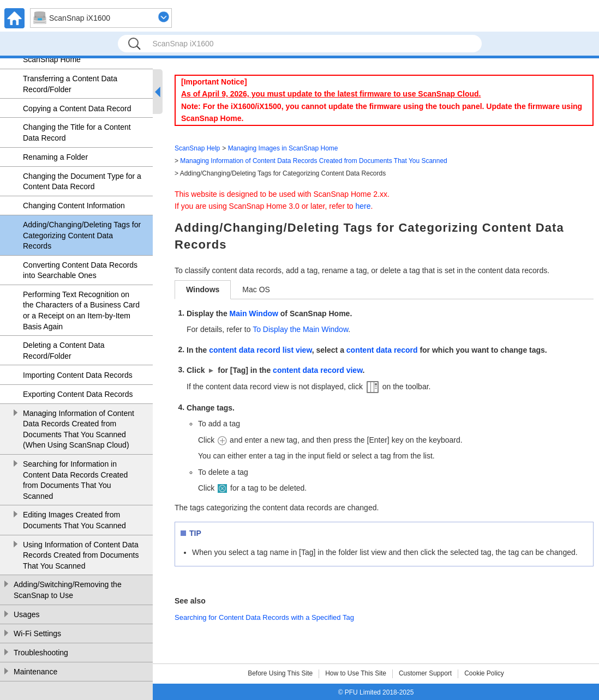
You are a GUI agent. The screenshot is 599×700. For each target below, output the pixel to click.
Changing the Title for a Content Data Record (77, 132)
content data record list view (260, 350)
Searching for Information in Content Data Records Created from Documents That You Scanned (75, 480)
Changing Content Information (74, 206)
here (363, 206)
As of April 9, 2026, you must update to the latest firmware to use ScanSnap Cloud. (331, 94)
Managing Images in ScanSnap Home (283, 148)
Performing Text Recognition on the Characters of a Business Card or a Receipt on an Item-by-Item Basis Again (81, 310)
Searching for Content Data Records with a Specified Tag (264, 617)
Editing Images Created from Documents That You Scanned (74, 520)
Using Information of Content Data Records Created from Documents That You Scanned (81, 555)
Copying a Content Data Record (77, 108)
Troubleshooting (41, 653)
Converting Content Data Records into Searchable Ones (80, 270)
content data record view (318, 370)
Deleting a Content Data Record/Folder (64, 351)
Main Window (254, 313)
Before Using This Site (280, 673)
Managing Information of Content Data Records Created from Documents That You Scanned (313, 161)
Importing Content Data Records (78, 375)
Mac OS (256, 289)
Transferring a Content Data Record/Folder (70, 84)
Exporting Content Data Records (78, 394)
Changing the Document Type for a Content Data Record (82, 182)
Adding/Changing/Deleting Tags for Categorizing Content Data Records (82, 235)
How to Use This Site (356, 673)
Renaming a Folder (55, 157)
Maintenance (35, 672)
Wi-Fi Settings (37, 633)
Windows (203, 289)
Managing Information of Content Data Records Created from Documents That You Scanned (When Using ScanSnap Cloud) (79, 429)
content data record (382, 350)
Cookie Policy (484, 673)
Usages (26, 614)
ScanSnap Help (197, 148)
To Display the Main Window (300, 329)
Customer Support (425, 673)
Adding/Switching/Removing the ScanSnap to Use (68, 590)
